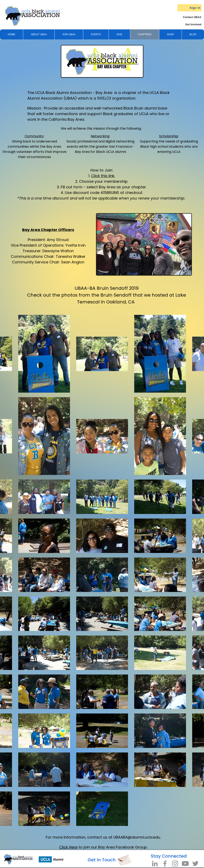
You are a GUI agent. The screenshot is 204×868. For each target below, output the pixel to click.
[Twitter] (195, 864)
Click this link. (103, 176)
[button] (119, 34)
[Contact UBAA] (188, 17)
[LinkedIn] (155, 864)
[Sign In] (190, 8)
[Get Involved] (186, 24)
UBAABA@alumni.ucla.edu (137, 837)
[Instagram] (175, 864)
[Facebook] (165, 864)
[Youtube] (185, 864)
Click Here (68, 847)
